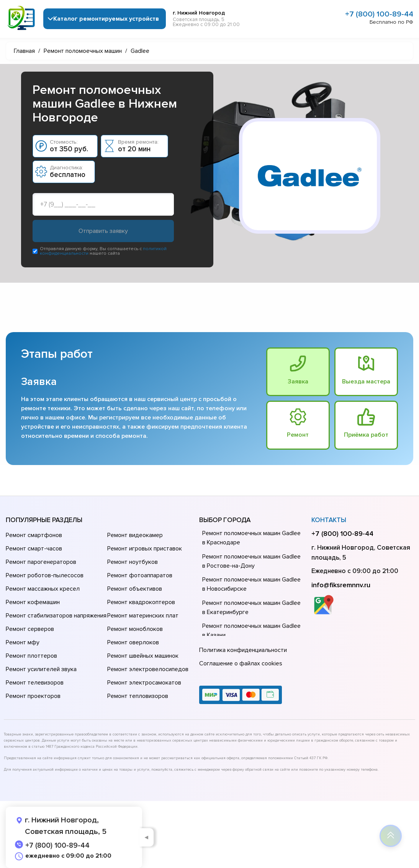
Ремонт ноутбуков (133, 562)
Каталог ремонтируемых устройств (106, 19)
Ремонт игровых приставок (145, 549)
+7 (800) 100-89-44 (379, 14)
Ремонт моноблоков (135, 629)
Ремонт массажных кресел (43, 589)
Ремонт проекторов (33, 696)
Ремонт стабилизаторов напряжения (56, 616)
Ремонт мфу (23, 643)
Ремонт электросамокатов (144, 683)
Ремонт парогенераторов (41, 562)
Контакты (329, 520)
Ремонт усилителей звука (41, 670)
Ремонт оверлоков (133, 643)
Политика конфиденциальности (243, 650)
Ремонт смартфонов (34, 536)
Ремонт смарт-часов (34, 549)
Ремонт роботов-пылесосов (45, 576)
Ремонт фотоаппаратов (140, 576)
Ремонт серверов (30, 629)
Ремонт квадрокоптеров (141, 603)
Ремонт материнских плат (143, 616)
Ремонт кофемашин (33, 603)
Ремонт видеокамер (135, 536)
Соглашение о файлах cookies (241, 664)
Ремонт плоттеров (31, 656)
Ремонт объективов (135, 589)
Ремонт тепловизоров (138, 696)
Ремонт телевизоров (35, 683)
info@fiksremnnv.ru (341, 585)
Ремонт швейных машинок (143, 656)
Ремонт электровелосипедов (148, 670)
